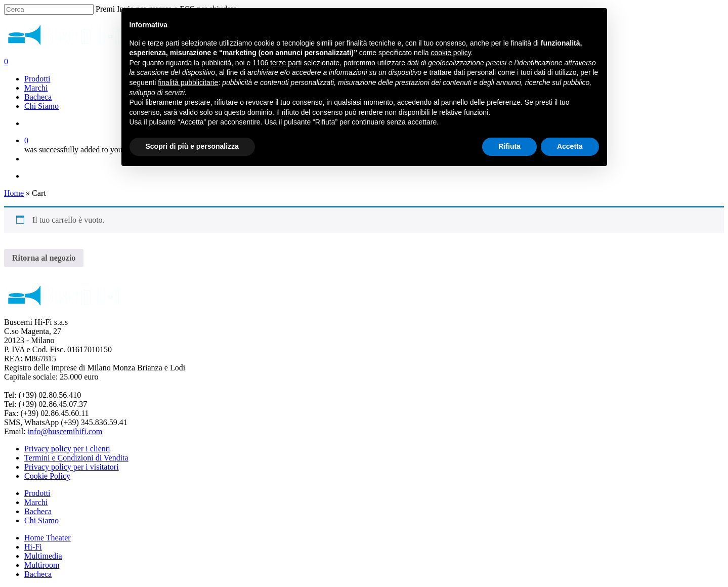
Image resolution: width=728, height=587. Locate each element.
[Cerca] (49, 9)
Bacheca (38, 511)
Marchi (36, 502)
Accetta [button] (570, 146)
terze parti (286, 63)
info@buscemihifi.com (65, 431)
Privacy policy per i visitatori (72, 467)
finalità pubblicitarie (188, 82)
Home (14, 193)
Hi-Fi (33, 547)
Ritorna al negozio (44, 258)
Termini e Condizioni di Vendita (76, 458)
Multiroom (42, 565)
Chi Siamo (41, 520)
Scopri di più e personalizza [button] (192, 146)
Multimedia (43, 556)
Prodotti (37, 493)
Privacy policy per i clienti (67, 449)
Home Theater (48, 538)
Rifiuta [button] (509, 146)
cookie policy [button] (451, 53)
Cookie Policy (47, 476)
